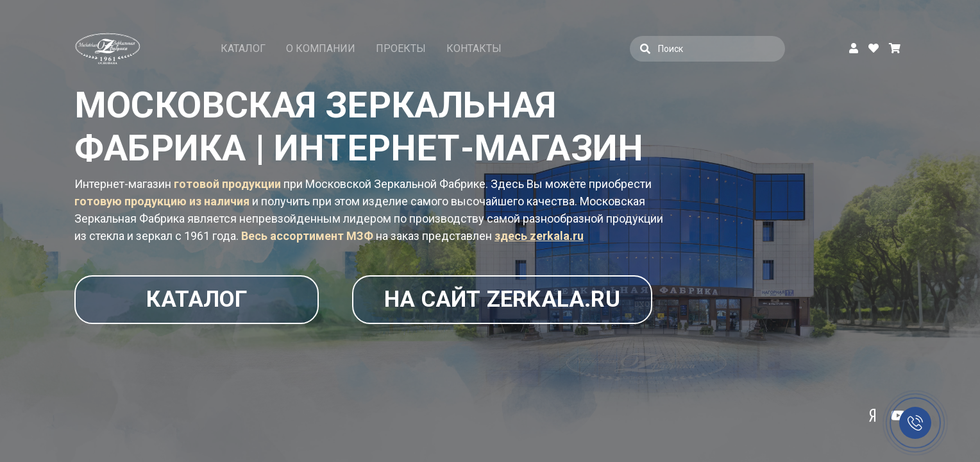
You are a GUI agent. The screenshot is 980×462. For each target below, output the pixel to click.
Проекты (401, 48)
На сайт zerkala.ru (486, 300)
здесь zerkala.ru (539, 236)
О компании (321, 48)
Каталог (243, 48)
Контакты (474, 48)
